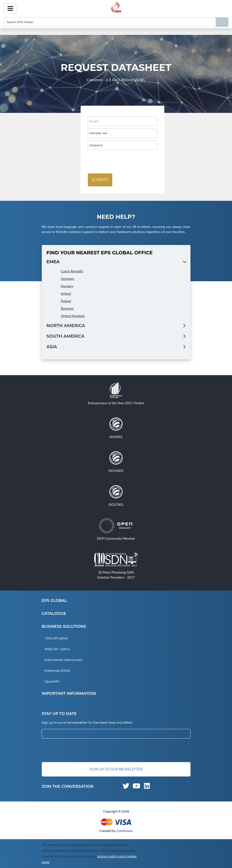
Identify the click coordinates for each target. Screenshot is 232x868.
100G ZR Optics (56, 638)
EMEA (53, 262)
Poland (66, 301)
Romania (67, 308)
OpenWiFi (52, 682)
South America (65, 336)
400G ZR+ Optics (57, 649)
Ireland (66, 293)
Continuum (125, 831)
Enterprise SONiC (58, 671)
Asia (52, 347)
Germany (68, 278)
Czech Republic (72, 271)
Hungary (67, 286)
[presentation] (124, 162)
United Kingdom (73, 316)
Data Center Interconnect (64, 660)
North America (66, 326)
